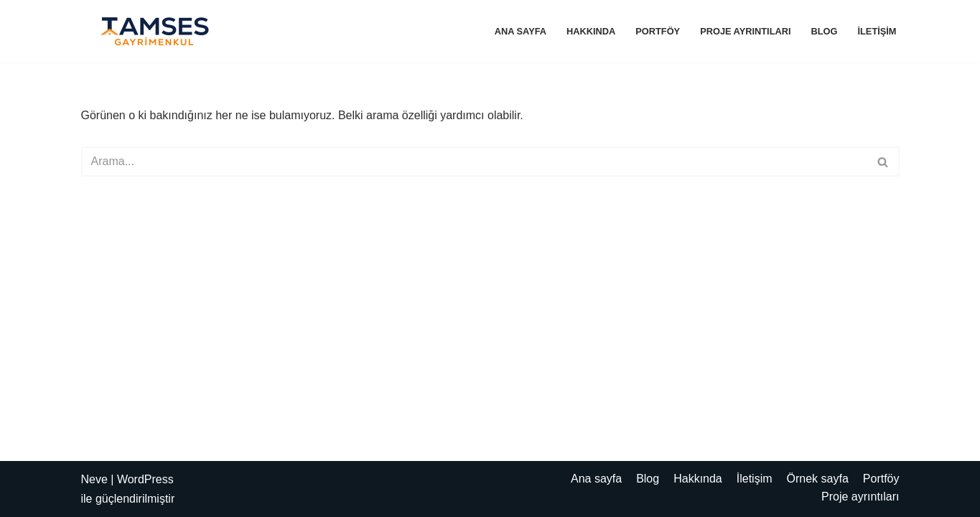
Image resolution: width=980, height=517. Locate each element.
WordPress (145, 479)
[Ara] (474, 162)
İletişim (877, 31)
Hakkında (591, 31)
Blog (825, 31)
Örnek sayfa (818, 479)
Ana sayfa (521, 31)
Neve (94, 479)
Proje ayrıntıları (745, 31)
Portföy (658, 31)
